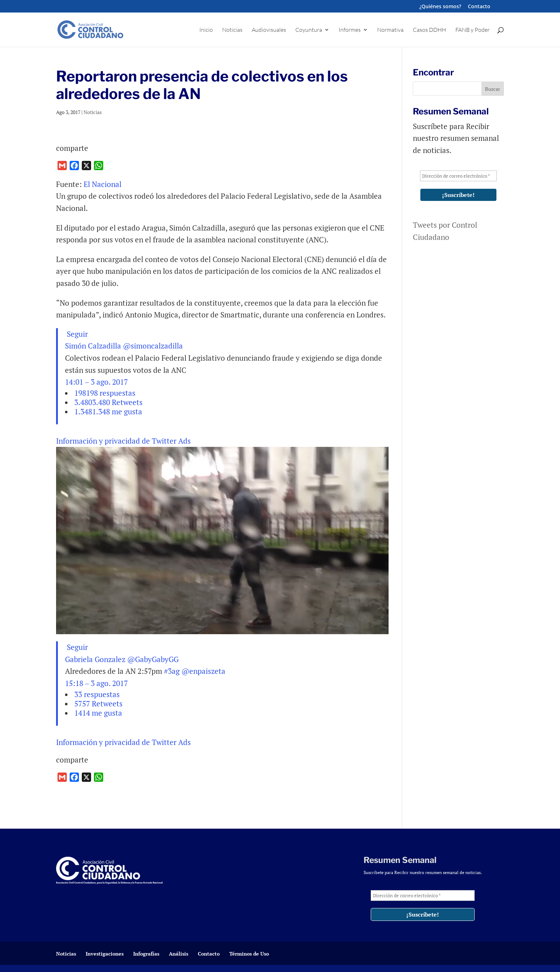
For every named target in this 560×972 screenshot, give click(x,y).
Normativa (390, 30)
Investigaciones (105, 954)
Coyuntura (309, 30)
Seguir (76, 334)
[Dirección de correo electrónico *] (458, 176)
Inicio (206, 30)
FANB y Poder (472, 30)
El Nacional (103, 184)
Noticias (232, 30)
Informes (350, 30)
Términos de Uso (249, 954)
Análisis (179, 954)
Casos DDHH (429, 30)
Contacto (479, 7)
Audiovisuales (269, 30)
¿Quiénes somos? (440, 7)
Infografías (146, 954)
